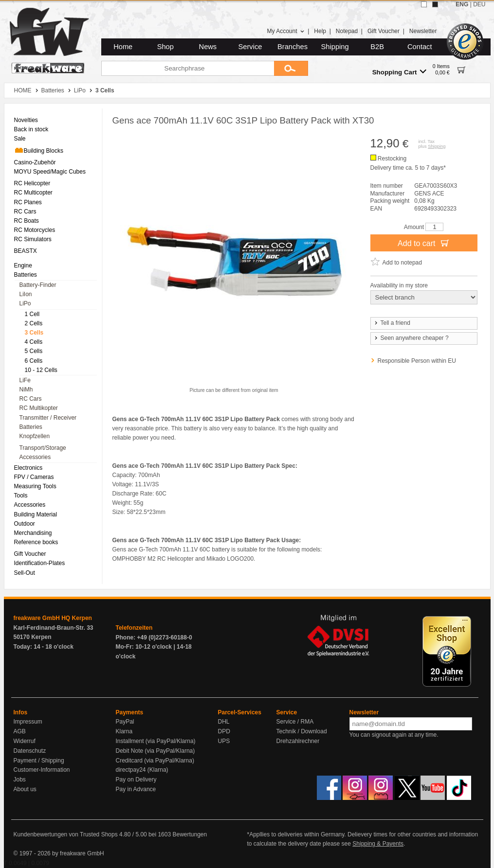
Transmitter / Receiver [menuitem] (48, 418)
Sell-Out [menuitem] (25, 573)
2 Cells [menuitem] (34, 323)
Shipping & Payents (378, 844)
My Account (285, 31)
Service (250, 47)
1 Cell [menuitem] (32, 314)
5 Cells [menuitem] (34, 351)
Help (320, 31)
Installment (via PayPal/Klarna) (156, 741)
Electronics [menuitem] (28, 468)
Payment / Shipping (39, 761)
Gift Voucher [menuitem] (30, 554)
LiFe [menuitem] (25, 380)
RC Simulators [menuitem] (33, 239)
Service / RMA (295, 722)
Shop (165, 47)
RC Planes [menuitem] (28, 202)
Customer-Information (42, 770)
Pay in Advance (136, 789)
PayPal (125, 722)
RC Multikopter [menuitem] (39, 408)
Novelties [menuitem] (26, 120)
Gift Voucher (384, 31)
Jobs (20, 779)
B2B (377, 47)
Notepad (347, 31)
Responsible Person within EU (417, 361)
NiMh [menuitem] (26, 390)
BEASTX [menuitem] (26, 251)
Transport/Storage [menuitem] (43, 448)
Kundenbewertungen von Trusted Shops (66, 834)
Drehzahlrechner (298, 741)
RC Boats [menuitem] (27, 221)
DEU (479, 4)
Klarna (124, 731)
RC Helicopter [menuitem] (32, 183)
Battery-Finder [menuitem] (38, 285)
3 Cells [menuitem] (34, 333)
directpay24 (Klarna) (142, 770)
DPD (224, 731)
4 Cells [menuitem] (34, 342)
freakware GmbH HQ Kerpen (53, 618)
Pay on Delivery (136, 779)
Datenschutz (30, 751)
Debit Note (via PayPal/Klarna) (156, 751)
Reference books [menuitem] (36, 542)
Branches (293, 47)
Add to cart (424, 243)
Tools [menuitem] (21, 496)
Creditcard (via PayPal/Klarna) (155, 761)
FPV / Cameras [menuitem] (34, 477)
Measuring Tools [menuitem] (35, 486)
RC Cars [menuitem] (25, 212)
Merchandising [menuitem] (33, 533)
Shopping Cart (399, 72)
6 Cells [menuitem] (34, 361)
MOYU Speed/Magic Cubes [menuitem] (50, 172)
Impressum (28, 722)
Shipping (335, 47)
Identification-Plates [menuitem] (40, 563)
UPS (224, 741)
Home (123, 47)
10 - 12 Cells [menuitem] (41, 370)
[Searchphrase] (188, 68)
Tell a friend (392, 323)
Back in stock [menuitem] (31, 129)
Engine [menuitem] (23, 266)
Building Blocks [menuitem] (39, 150)
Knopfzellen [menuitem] (35, 436)
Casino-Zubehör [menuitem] (35, 162)
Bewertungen (190, 834)
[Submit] (291, 68)
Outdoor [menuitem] (25, 524)
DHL (224, 722)
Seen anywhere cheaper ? (411, 338)
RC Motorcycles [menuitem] (35, 230)
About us (25, 789)
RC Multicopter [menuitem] (33, 193)
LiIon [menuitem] (26, 294)
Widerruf (25, 741)
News (208, 47)
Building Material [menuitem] (36, 514)
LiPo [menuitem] (25, 303)
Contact (420, 47)
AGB (20, 731)
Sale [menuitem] (20, 139)
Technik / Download (302, 731)
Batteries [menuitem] (26, 275)
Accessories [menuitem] (35, 457)
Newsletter (423, 31)
